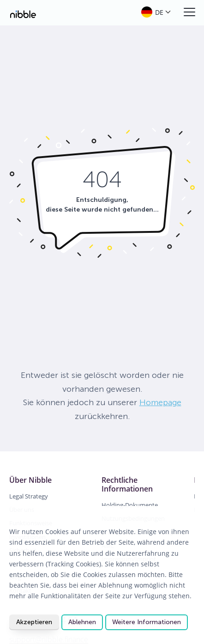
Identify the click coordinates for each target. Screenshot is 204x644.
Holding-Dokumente (130, 505)
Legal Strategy (29, 496)
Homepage (160, 402)
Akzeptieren (34, 622)
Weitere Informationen (147, 622)
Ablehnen (82, 622)
